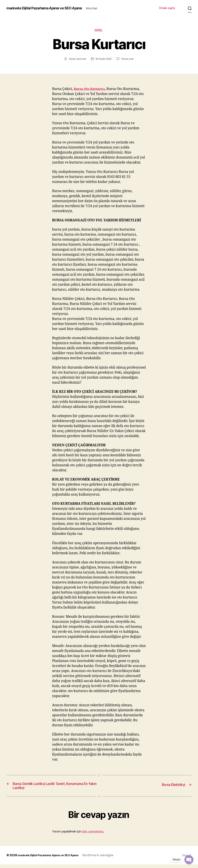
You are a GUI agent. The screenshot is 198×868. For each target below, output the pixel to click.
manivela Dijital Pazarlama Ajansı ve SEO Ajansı (47, 6)
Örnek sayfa (167, 9)
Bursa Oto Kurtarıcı (91, 91)
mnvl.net (80, 61)
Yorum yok (128, 61)
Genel (99, 32)
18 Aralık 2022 (103, 61)
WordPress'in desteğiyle (103, 859)
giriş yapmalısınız (93, 835)
